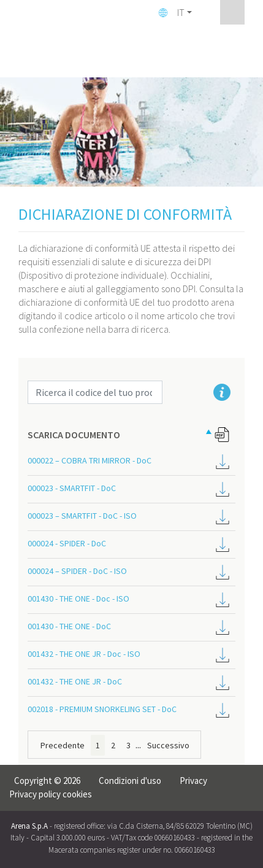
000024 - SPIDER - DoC (67, 543)
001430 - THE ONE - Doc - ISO (78, 599)
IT (181, 12)
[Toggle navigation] (232, 12)
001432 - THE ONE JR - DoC (75, 681)
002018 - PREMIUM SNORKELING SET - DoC (102, 709)
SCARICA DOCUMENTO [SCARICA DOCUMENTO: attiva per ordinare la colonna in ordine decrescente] (74, 435)
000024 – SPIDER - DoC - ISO (77, 571)
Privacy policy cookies (51, 794)
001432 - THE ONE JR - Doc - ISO (84, 654)
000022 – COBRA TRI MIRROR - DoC (90, 460)
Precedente (63, 745)
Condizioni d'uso (130, 781)
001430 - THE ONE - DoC (69, 626)
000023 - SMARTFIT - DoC (72, 488)
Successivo (168, 745)
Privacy (193, 781)
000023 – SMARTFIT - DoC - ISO (82, 516)
